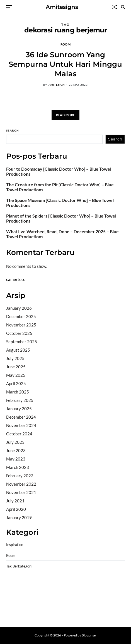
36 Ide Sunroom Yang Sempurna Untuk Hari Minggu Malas (65, 64)
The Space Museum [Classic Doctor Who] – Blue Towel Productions (60, 203)
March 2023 (18, 467)
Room (65, 44)
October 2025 (19, 333)
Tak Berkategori (19, 566)
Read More (65, 115)
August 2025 (18, 350)
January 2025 (19, 409)
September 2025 (22, 342)
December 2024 (21, 417)
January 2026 (19, 308)
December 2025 (21, 316)
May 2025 (16, 375)
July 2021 (15, 501)
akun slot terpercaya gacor (84, 586)
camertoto (16, 279)
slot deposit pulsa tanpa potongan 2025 (75, 600)
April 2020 (16, 509)
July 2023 (15, 442)
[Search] (123, 7)
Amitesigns (62, 7)
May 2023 (16, 459)
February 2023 (20, 476)
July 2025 (15, 358)
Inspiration (15, 545)
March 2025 (18, 392)
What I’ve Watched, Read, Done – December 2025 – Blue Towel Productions (62, 234)
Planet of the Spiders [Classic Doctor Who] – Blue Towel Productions (61, 218)
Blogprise (89, 635)
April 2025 (16, 383)
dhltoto (13, 586)
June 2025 (16, 367)
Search (13, 130)
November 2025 (21, 325)
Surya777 (15, 614)
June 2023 (16, 450)
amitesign (57, 85)
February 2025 (20, 400)
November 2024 (21, 425)
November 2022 (21, 484)
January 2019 (19, 517)
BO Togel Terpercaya (39, 586)
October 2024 (19, 434)
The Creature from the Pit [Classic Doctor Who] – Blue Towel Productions (60, 187)
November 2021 (21, 492)
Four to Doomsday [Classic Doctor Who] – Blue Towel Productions (59, 171)
